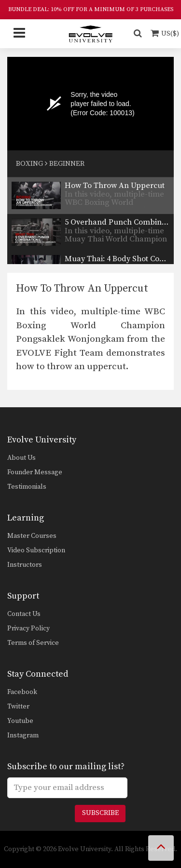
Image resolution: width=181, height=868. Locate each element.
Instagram (23, 735)
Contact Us (24, 614)
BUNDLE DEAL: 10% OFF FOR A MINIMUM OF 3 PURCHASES (91, 9)
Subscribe (100, 813)
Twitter (18, 707)
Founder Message (35, 472)
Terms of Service (33, 643)
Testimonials (27, 487)
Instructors (25, 565)
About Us (21, 458)
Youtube (20, 721)
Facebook (22, 692)
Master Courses (32, 536)
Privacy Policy (28, 628)
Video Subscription (36, 550)
